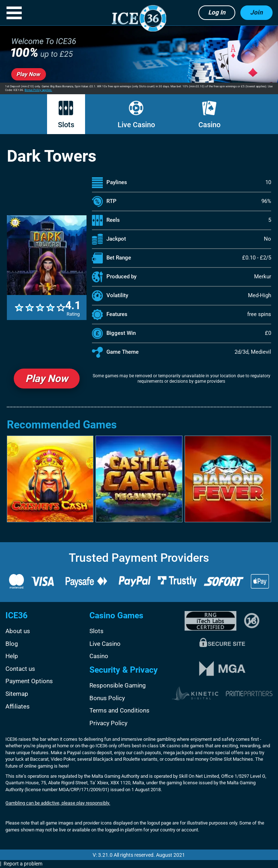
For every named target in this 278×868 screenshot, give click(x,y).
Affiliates (18, 706)
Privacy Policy (108, 723)
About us (18, 631)
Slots (66, 115)
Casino (209, 115)
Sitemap (17, 694)
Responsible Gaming (118, 685)
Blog (12, 644)
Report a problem (23, 864)
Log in (217, 12)
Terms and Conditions (119, 710)
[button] (14, 13)
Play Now (47, 379)
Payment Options (29, 681)
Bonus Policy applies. (38, 90)
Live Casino (136, 115)
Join (256, 12)
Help (12, 656)
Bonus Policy (107, 698)
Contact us (20, 669)
